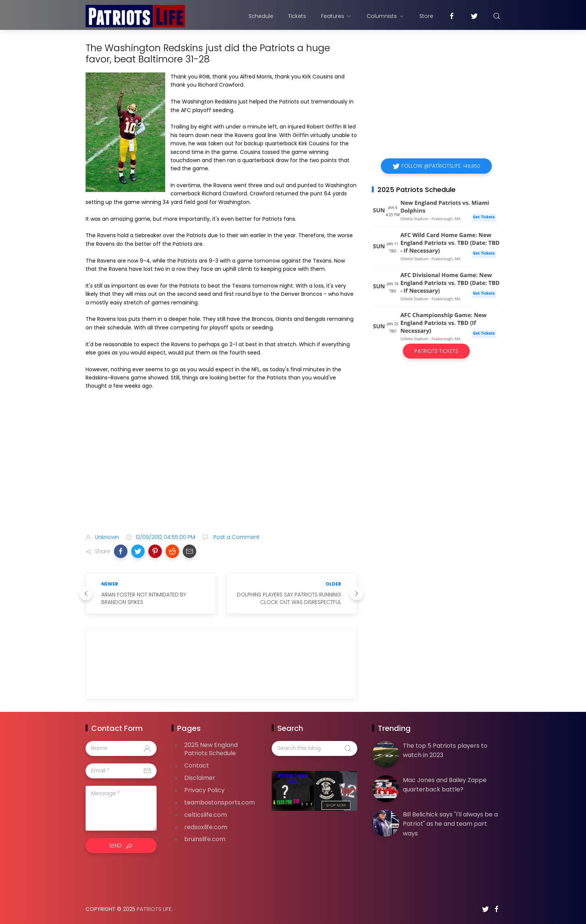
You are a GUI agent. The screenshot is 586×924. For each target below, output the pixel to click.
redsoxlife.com (206, 827)
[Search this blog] (314, 748)
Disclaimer (200, 778)
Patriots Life (154, 909)
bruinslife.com (205, 839)
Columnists (385, 16)
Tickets (297, 16)
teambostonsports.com (220, 802)
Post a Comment (236, 537)
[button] (121, 551)
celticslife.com (206, 815)
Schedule (261, 16)
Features (336, 16)
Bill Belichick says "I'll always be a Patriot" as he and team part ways (450, 824)
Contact (197, 765)
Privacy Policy (204, 790)
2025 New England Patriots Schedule (211, 749)
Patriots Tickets (436, 351)
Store (426, 16)
